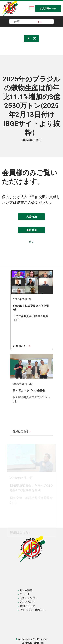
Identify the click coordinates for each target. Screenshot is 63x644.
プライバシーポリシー (32, 610)
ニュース (24, 594)
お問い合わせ (26, 606)
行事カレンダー (28, 598)
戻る (32, 242)
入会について (26, 602)
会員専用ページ (48, 9)
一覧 (32, 38)
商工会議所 (25, 590)
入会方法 (32, 217)
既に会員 (32, 230)
